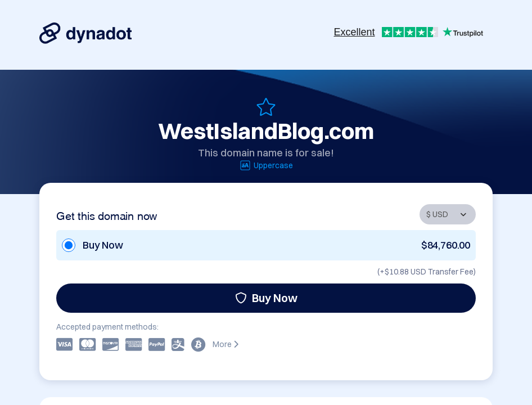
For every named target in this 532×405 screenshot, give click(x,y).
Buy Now (266, 298)
